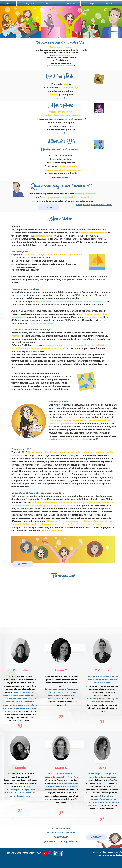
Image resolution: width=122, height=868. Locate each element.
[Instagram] (50, 853)
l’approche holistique (64, 505)
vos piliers (56, 122)
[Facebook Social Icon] (61, 853)
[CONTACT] (49, 207)
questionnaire (52, 194)
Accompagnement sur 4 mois (61, 173)
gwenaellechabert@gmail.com (61, 841)
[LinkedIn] (56, 853)
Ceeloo (119, 855)
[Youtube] (45, 853)
